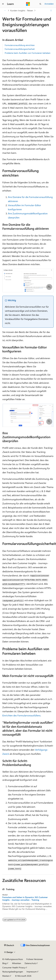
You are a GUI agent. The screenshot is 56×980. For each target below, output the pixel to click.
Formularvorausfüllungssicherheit (20, 49)
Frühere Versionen (35, 959)
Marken (6, 976)
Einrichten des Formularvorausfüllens (21, 715)
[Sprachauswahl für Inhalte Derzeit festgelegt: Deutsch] (9, 945)
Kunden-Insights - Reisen (22, 10)
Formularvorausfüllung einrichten (20, 45)
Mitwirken (17, 963)
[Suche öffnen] (40, 4)
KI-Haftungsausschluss (13, 959)
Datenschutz (30, 963)
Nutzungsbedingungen (13, 972)
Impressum (32, 972)
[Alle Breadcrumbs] (5, 11)
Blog (4, 963)
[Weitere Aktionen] (51, 11)
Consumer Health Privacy (14, 967)
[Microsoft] (28, 4)
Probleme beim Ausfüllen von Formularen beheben (28, 53)
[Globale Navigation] (3, 4)
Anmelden (49, 4)
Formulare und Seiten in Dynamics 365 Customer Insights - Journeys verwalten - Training (25, 899)
